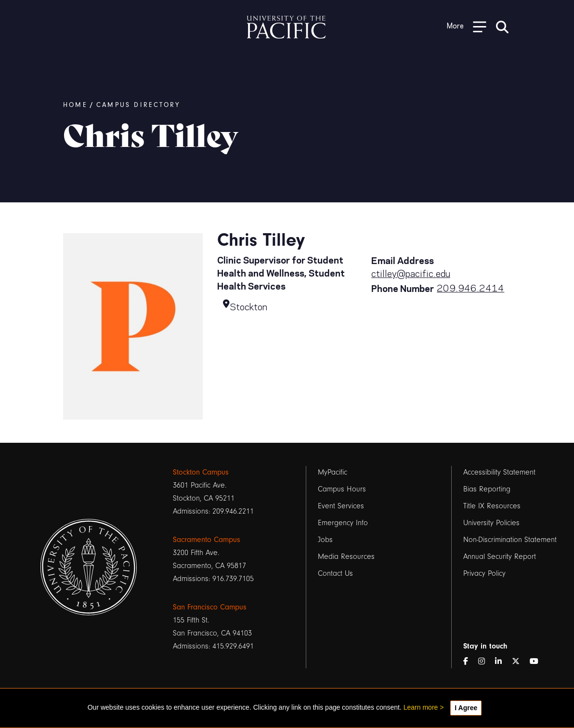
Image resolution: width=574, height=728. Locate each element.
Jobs (325, 540)
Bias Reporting (487, 489)
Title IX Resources (492, 506)
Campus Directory (138, 105)
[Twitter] (520, 662)
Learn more (421, 707)
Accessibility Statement (499, 472)
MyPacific (333, 472)
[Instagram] (485, 662)
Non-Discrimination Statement (510, 540)
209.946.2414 (470, 287)
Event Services (341, 506)
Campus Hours (342, 489)
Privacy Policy (484, 573)
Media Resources (346, 556)
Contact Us (335, 573)
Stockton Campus (201, 472)
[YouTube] (538, 662)
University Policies (491, 523)
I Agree (466, 708)
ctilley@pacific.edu (411, 273)
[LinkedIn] (502, 662)
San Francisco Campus (210, 607)
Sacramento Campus (207, 540)
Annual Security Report (500, 556)
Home (75, 105)
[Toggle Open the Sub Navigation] (467, 26)
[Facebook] (470, 662)
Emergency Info (343, 523)
